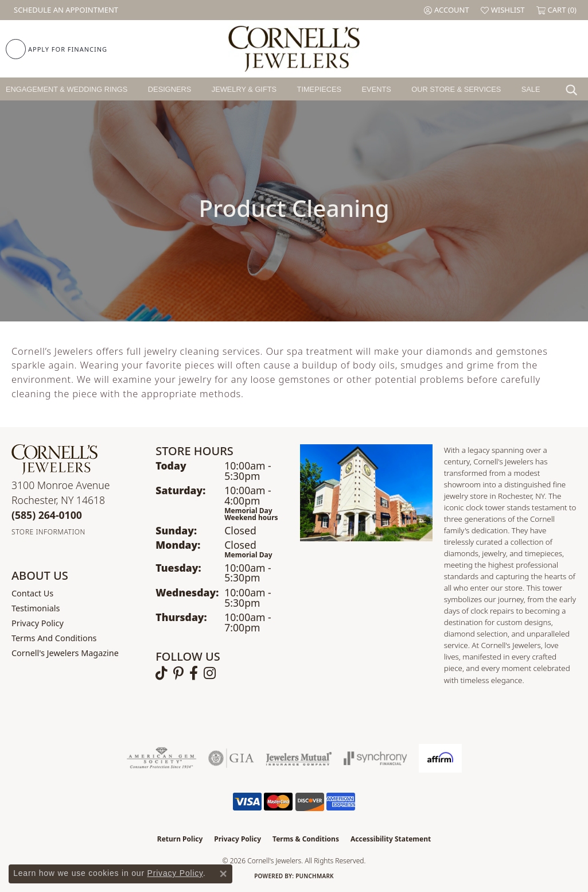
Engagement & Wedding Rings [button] (67, 89)
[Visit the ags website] (161, 758)
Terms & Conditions (306, 839)
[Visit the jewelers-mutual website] (299, 758)
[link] (65, 10)
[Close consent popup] (223, 874)
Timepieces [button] (320, 89)
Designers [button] (170, 89)
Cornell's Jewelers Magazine (65, 653)
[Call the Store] (47, 515)
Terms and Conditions (54, 638)
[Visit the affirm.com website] (440, 758)
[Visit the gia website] (231, 758)
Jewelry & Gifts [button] (244, 89)
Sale (531, 89)
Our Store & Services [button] (456, 89)
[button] (447, 10)
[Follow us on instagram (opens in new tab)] (210, 673)
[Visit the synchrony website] (375, 758)
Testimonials (36, 608)
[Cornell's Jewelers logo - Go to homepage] (294, 49)
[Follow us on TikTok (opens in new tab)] (161, 673)
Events (377, 89)
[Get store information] (48, 532)
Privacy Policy (38, 623)
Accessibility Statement (391, 839)
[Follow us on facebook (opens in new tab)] (194, 673)
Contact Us (32, 593)
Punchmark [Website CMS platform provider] (315, 876)
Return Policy (180, 839)
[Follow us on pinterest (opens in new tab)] (178, 673)
